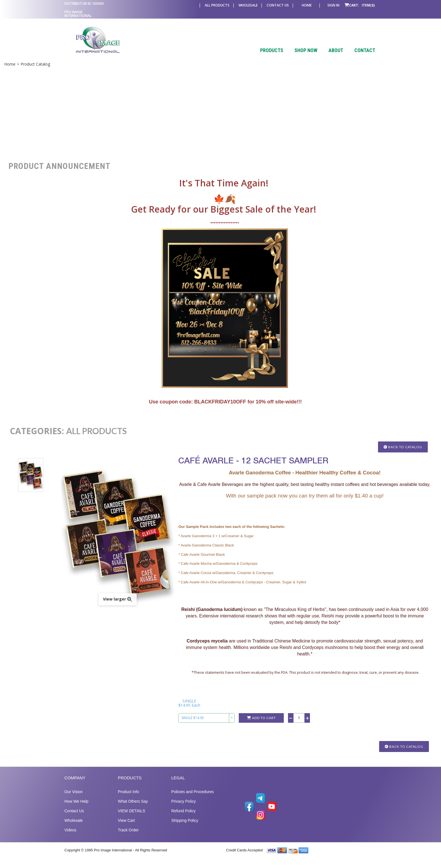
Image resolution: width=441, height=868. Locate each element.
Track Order (128, 836)
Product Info (129, 798)
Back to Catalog (403, 447)
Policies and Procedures (193, 798)
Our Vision (74, 798)
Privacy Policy (184, 807)
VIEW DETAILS (131, 817)
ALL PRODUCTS (96, 431)
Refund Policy (183, 817)
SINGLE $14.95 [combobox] (193, 724)
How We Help (76, 807)
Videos (70, 836)
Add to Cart (261, 724)
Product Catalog (35, 64)
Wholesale (248, 5)
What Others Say (133, 807)
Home (307, 5)
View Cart (126, 826)
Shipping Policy (185, 826)
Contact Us (278, 5)
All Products (217, 5)
